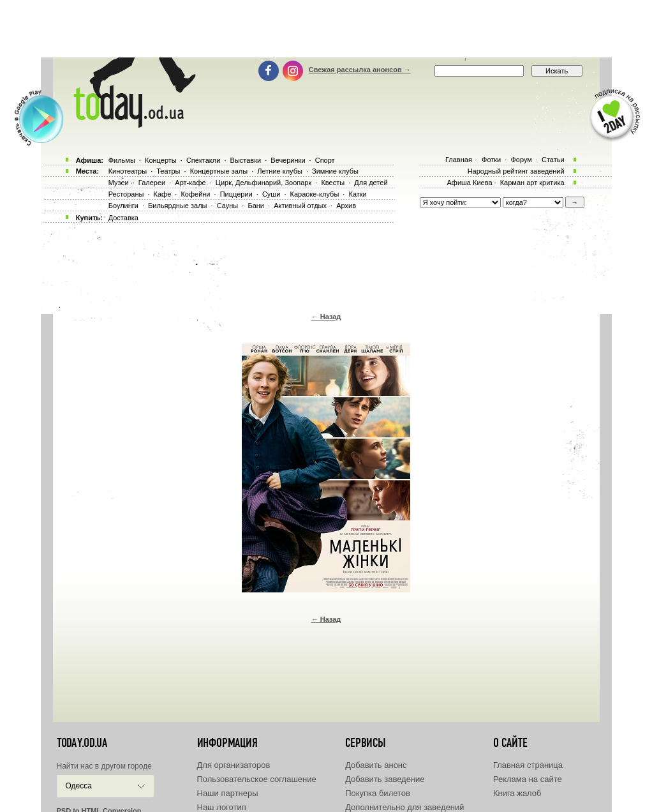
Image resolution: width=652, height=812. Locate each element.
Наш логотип (222, 807)
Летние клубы (280, 171)
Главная (459, 160)
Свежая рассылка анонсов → (360, 70)
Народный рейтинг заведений (516, 171)
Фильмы (122, 160)
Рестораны (126, 194)
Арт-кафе (190, 183)
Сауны (228, 206)
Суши (271, 194)
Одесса (79, 786)
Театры (168, 171)
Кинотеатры (128, 171)
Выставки (246, 160)
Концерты (161, 160)
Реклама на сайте (528, 779)
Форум (521, 160)
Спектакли (204, 160)
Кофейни (195, 194)
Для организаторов (234, 765)
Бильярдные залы (177, 206)
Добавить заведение (385, 779)
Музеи (119, 183)
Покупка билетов (378, 793)
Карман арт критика (532, 183)
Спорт (325, 160)
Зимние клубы (335, 171)
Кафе (163, 194)
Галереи (152, 183)
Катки (357, 194)
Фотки (491, 160)
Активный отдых (300, 206)
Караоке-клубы (315, 194)
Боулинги (123, 206)
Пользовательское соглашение (257, 779)
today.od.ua (82, 743)
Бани (256, 206)
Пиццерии (236, 194)
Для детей (371, 183)
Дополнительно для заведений (404, 807)
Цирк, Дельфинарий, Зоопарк (263, 183)
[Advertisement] (326, 29)
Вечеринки (288, 160)
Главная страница (528, 765)
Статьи (553, 160)
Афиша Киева (469, 183)
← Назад (326, 317)
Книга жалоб (517, 793)
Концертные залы (219, 171)
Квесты (333, 183)
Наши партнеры (228, 793)
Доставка (123, 218)
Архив (346, 206)
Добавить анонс (376, 765)
